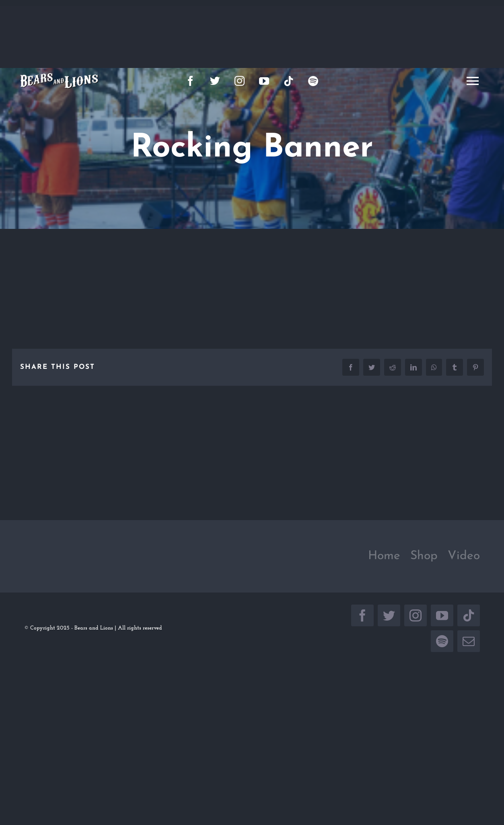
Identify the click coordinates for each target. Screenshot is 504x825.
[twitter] (215, 81)
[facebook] (190, 81)
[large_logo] (59, 76)
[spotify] (313, 81)
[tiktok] (289, 81)
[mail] (469, 641)
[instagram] (240, 81)
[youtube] (264, 81)
